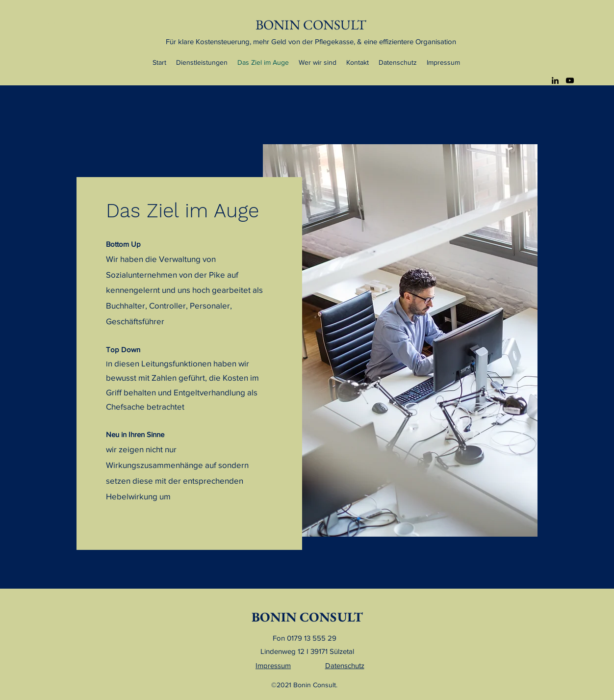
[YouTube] (570, 80)
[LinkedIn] (555, 80)
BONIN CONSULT (311, 25)
